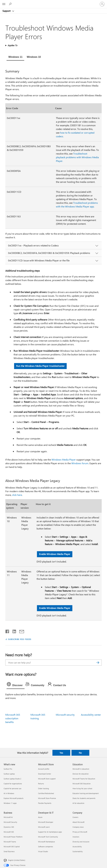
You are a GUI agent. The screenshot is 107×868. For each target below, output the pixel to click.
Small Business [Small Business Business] (9, 851)
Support (7, 11)
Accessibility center (91, 715)
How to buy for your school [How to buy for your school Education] (82, 788)
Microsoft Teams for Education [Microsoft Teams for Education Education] (84, 779)
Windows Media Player (64, 460)
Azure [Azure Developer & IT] (40, 817)
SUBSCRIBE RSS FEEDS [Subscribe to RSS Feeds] (20, 639)
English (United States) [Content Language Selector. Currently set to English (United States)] (17, 860)
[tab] (15, 57)
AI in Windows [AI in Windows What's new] (9, 793)
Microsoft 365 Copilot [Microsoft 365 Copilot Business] (12, 847)
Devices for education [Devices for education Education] (81, 774)
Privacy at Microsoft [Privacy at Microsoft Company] (80, 832)
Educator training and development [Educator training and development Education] (86, 793)
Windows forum (80, 463)
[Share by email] (20, 631)
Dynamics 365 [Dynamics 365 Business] (9, 827)
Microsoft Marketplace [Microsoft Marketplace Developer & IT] (46, 842)
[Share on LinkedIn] (13, 631)
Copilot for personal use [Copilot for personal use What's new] (12, 788)
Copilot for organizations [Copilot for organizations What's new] (13, 784)
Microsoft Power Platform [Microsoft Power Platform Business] (13, 837)
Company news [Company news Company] (78, 827)
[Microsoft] (53, 2)
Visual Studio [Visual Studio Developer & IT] (43, 851)
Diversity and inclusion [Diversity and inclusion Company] (81, 842)
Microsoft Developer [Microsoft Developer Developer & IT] (46, 822)
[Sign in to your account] (102, 4)
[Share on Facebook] (7, 631)
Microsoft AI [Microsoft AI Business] (8, 817)
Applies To (12, 45)
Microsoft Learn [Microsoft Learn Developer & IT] (44, 827)
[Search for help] (11, 4)
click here (17, 495)
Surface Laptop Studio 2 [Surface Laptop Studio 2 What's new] (12, 779)
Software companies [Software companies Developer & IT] (46, 847)
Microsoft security (65, 715)
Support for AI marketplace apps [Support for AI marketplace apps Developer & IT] (50, 832)
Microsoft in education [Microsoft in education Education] (81, 769)
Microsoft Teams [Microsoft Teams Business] (10, 842)
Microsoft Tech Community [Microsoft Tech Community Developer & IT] (48, 837)
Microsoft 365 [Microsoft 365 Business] (9, 832)
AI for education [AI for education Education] (78, 803)
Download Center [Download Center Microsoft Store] (45, 774)
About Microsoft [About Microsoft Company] (78, 822)
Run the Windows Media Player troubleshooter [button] (40, 366)
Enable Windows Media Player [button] (55, 554)
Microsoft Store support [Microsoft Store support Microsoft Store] (47, 779)
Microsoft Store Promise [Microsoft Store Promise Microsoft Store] (47, 798)
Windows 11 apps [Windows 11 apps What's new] (10, 803)
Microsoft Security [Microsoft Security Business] (10, 822)
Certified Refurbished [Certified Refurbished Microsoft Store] (46, 793)
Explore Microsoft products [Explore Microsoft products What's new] (14, 798)
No (80, 753)
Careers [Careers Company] (75, 817)
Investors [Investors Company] (76, 837)
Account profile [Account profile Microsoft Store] (44, 769)
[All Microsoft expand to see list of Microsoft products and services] (4, 4)
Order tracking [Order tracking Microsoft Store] (43, 788)
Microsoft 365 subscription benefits (13, 718)
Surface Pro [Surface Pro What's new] (8, 769)
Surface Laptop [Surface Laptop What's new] (9, 774)
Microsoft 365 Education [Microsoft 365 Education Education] (82, 784)
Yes (61, 753)
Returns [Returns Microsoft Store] (41, 784)
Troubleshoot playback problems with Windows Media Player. (77, 157)
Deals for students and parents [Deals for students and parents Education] (84, 798)
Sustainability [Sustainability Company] (78, 851)
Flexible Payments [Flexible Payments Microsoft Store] (45, 803)
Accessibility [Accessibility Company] (77, 847)
